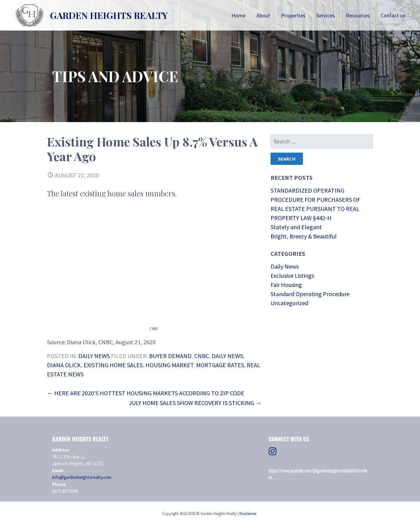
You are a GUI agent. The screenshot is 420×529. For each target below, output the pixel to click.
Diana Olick (64, 365)
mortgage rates (220, 365)
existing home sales (113, 365)
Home (239, 15)
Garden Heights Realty (109, 15)
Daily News (94, 356)
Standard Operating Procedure (310, 294)
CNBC (202, 356)
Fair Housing (286, 285)
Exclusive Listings (292, 275)
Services (326, 15)
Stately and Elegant (296, 227)
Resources (358, 15)
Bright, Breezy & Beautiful (304, 236)
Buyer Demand (170, 356)
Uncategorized (289, 303)
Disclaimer (248, 514)
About (263, 15)
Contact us (393, 15)
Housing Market (169, 365)
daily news (227, 356)
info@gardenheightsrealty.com (82, 477)
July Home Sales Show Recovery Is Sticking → (195, 403)
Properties (293, 15)
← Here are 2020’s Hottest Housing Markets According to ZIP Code (146, 393)
